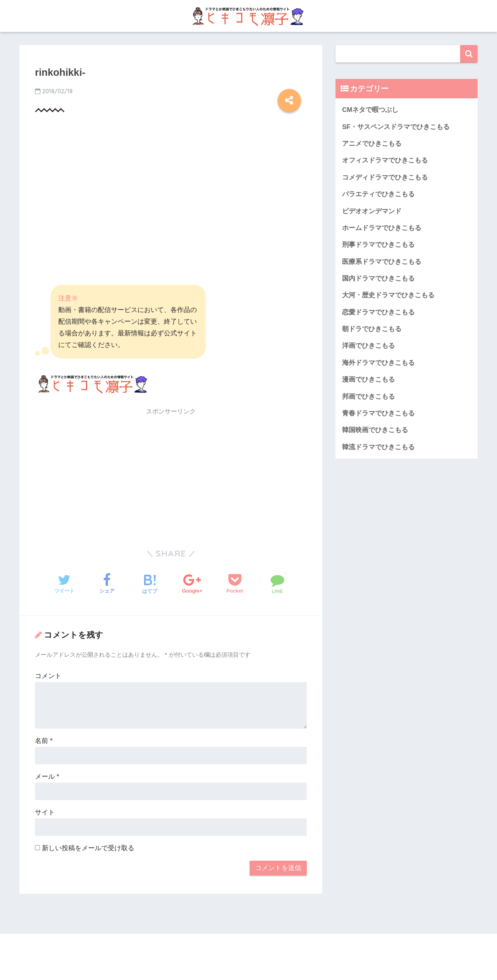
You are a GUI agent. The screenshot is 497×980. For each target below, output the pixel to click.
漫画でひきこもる (368, 379)
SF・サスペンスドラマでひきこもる (396, 127)
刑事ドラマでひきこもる (378, 245)
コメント (48, 676)
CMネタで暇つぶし (370, 110)
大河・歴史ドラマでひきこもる (388, 295)
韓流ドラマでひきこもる (378, 447)
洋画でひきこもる (368, 346)
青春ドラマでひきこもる (378, 413)
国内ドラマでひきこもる (378, 278)
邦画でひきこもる (368, 397)
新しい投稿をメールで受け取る (88, 848)
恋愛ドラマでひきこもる (378, 312)
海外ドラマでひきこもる (378, 363)
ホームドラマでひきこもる (382, 228)
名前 (44, 741)
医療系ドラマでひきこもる (382, 262)
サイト (45, 812)
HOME (249, 948)
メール (47, 777)
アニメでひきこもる (372, 144)
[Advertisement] (171, 184)
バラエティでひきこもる (378, 194)
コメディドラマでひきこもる (385, 177)
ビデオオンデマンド (372, 211)
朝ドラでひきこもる (372, 329)
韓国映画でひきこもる (375, 430)
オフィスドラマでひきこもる (385, 160)
